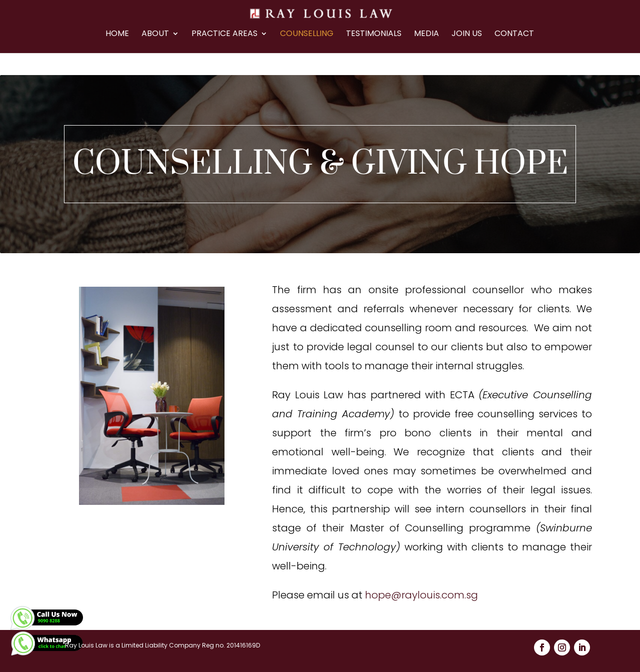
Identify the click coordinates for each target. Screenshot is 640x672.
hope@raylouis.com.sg (421, 595)
